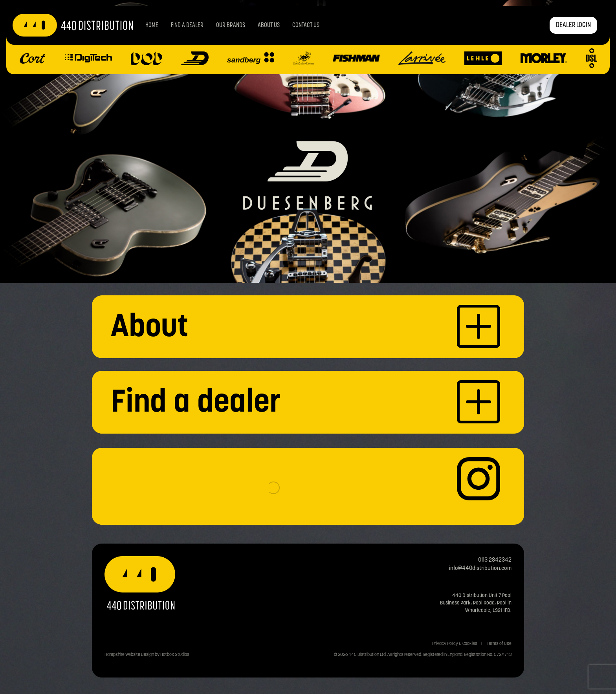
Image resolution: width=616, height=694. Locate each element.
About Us (269, 26)
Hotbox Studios (175, 655)
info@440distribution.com (480, 569)
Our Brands (231, 26)
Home (152, 26)
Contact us (306, 26)
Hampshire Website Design (129, 655)
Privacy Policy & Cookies (455, 644)
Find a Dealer (187, 26)
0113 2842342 (495, 560)
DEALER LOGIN (573, 25)
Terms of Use (499, 644)
